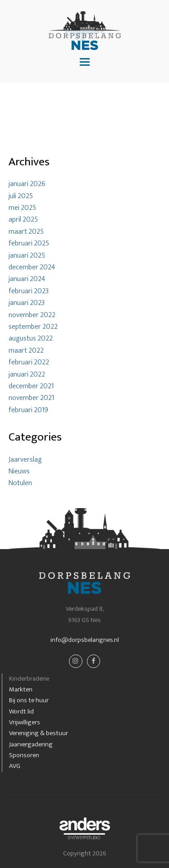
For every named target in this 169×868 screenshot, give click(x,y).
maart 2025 (26, 232)
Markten (21, 689)
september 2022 (33, 327)
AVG (15, 766)
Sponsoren (24, 755)
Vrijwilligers (25, 722)
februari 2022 (29, 362)
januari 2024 (27, 279)
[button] (85, 63)
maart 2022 (26, 351)
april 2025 (23, 220)
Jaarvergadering (31, 744)
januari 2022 (27, 375)
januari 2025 (27, 256)
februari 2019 (28, 410)
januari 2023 (27, 303)
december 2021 (31, 386)
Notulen (20, 483)
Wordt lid (21, 711)
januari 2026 (27, 184)
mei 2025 (22, 208)
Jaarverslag (25, 460)
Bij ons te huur (29, 700)
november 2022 (32, 315)
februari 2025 (29, 243)
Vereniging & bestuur (39, 733)
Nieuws (19, 471)
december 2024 (32, 267)
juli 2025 (21, 196)
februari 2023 (29, 291)
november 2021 (31, 398)
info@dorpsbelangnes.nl (85, 640)
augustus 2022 (31, 339)
